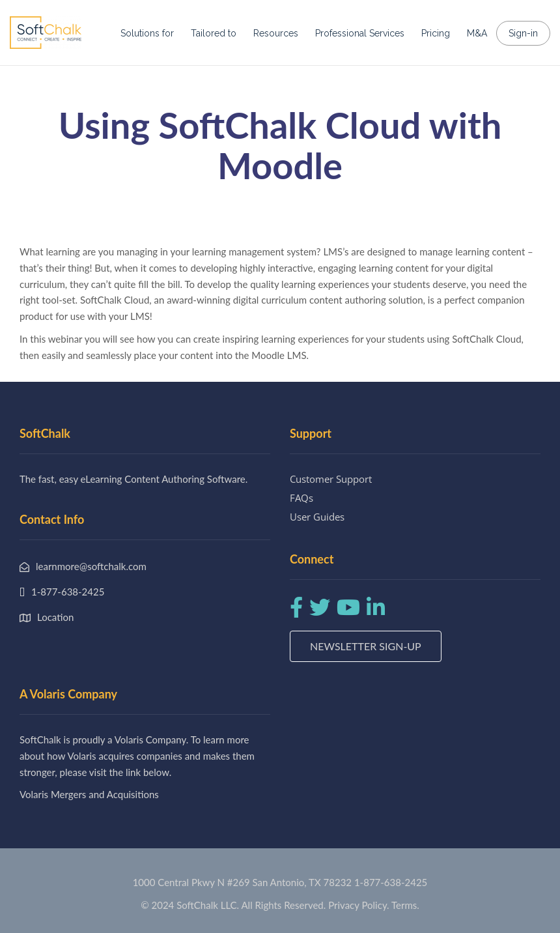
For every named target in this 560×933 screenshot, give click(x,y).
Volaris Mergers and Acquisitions (89, 794)
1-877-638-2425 (391, 882)
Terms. (405, 905)
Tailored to (214, 33)
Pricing (436, 33)
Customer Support (331, 479)
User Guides (317, 517)
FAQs (301, 498)
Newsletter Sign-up (366, 646)
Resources (276, 33)
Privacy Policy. (359, 905)
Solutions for (147, 33)
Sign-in (523, 33)
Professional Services (360, 33)
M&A (477, 33)
